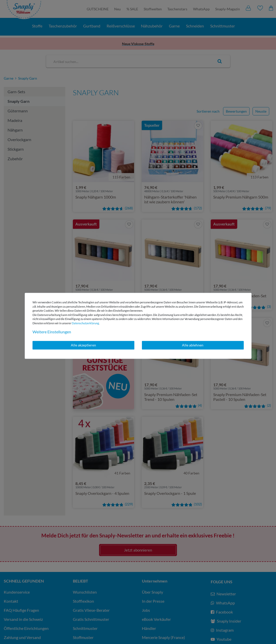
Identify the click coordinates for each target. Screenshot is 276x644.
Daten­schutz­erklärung (85, 323)
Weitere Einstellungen (52, 332)
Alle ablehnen (193, 345)
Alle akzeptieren (83, 345)
